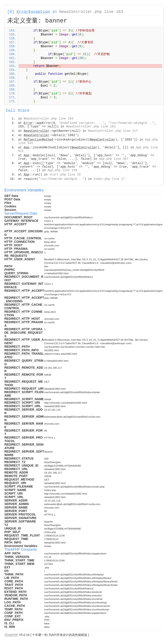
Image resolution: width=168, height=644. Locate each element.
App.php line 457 (114, 159)
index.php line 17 (109, 179)
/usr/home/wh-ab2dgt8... (131, 123)
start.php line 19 (65, 175)
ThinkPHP (11, 635)
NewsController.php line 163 (91, 12)
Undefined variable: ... (81, 123)
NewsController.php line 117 (113, 131)
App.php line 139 (62, 170)
